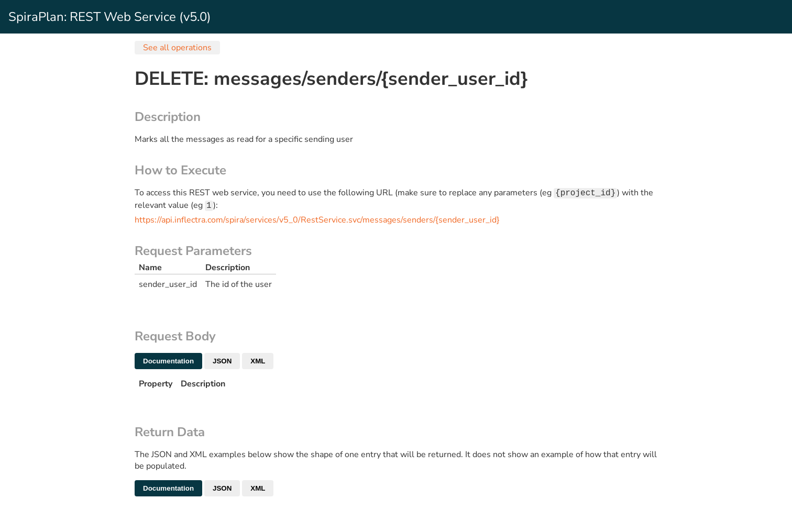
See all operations (177, 48)
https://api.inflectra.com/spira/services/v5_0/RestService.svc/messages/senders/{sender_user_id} (317, 222)
